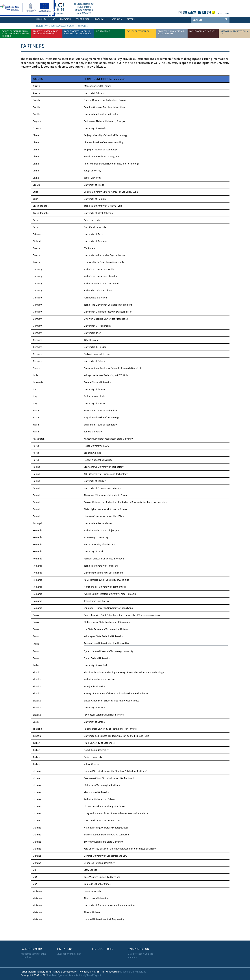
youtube (192, 12)
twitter (204, 12)
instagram (209, 12)
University (41, 19)
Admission (117, 19)
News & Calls (100, 19)
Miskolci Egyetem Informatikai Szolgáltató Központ (75, 975)
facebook (199, 12)
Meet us (131, 19)
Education (65, 19)
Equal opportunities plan (69, 954)
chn (227, 14)
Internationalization (63, 27)
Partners (83, 27)
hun (220, 14)
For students (82, 19)
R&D (53, 19)
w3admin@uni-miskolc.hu (133, 972)
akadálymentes (214, 12)
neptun (185, 12)
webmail (180, 12)
